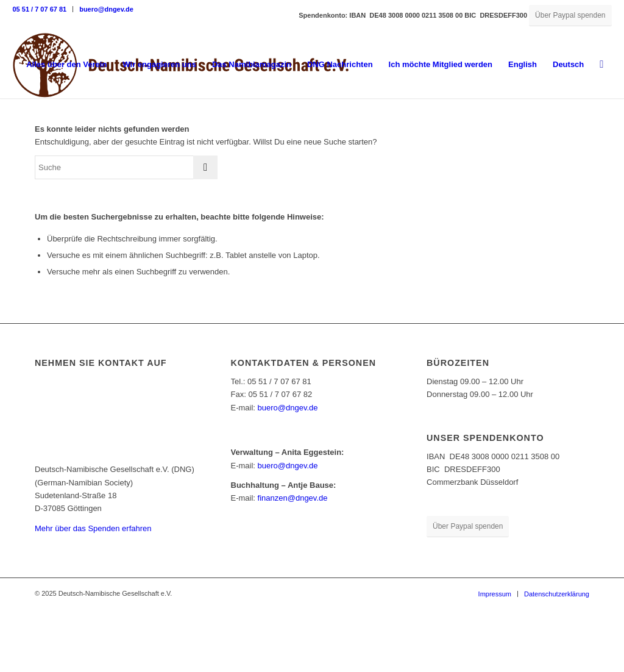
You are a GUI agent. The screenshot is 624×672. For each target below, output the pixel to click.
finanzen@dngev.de (293, 498)
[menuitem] (43, 9)
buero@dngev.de (106, 9)
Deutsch (568, 64)
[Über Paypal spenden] (570, 16)
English (523, 64)
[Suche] (601, 65)
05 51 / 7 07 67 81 (39, 9)
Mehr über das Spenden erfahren (93, 528)
